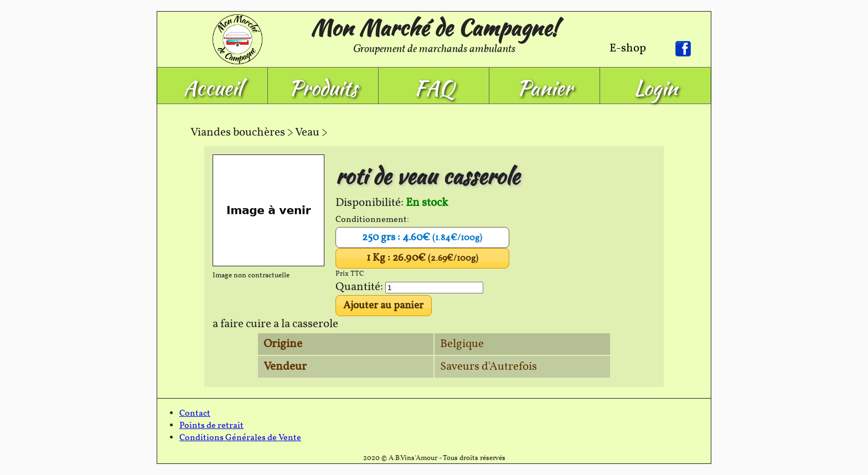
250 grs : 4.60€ (422, 237)
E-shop (628, 48)
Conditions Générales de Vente (240, 438)
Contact (195, 414)
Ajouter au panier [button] (383, 306)
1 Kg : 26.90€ (422, 258)
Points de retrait (211, 426)
